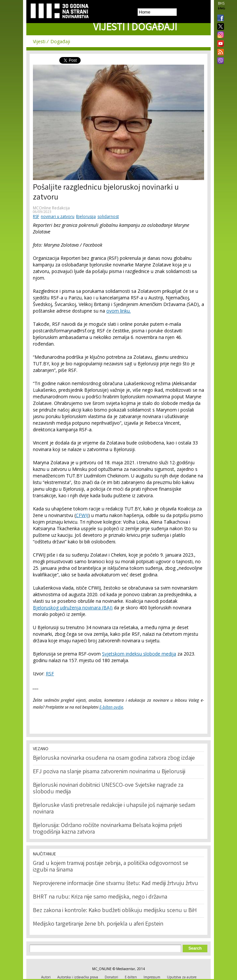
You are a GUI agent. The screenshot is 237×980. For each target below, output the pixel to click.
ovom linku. (118, 311)
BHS (221, 3)
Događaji (60, 41)
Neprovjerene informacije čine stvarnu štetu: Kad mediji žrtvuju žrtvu (116, 884)
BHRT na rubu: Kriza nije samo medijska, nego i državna (100, 897)
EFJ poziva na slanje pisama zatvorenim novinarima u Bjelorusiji (109, 772)
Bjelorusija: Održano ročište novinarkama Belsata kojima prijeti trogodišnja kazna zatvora (107, 829)
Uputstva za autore (182, 977)
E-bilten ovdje (111, 707)
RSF (36, 216)
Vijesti (39, 41)
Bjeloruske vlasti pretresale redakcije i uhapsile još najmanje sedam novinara (114, 809)
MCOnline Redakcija (51, 208)
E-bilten (131, 977)
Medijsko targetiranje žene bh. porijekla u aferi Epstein (98, 924)
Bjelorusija (86, 216)
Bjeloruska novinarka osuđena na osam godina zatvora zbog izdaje (114, 758)
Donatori (111, 977)
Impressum (152, 977)
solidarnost (108, 216)
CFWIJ (82, 515)
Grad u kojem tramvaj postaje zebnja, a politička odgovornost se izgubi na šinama (111, 867)
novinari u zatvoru (58, 216)
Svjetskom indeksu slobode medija (139, 654)
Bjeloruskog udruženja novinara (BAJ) (73, 608)
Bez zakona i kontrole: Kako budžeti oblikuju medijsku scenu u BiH (115, 911)
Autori (46, 977)
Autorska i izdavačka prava (78, 977)
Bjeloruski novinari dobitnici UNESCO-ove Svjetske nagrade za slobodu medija (108, 789)
